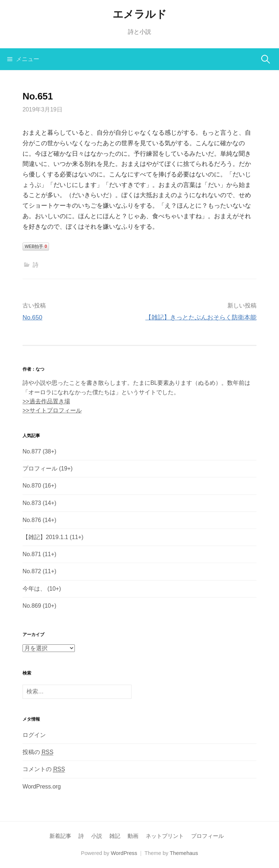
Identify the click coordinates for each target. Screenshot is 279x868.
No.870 (32, 486)
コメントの (44, 769)
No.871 (32, 554)
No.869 (32, 606)
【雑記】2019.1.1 (45, 537)
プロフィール (40, 468)
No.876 (32, 520)
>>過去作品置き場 (46, 401)
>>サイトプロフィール (52, 410)
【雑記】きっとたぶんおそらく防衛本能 (201, 317)
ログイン (34, 735)
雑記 (115, 836)
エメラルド (140, 14)
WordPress (124, 853)
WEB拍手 (36, 246)
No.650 (32, 317)
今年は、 (34, 589)
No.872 (32, 571)
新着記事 (60, 836)
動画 (133, 836)
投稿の (38, 752)
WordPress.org (42, 787)
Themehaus (184, 853)
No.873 (32, 503)
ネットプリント (165, 836)
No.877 (32, 451)
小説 (97, 836)
